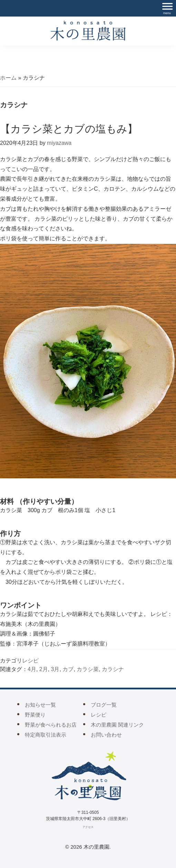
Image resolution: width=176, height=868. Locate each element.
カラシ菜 (88, 669)
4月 (32, 669)
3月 (55, 669)
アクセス (88, 827)
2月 (44, 669)
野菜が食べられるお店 (51, 725)
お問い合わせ (106, 735)
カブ (68, 669)
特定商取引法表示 (46, 735)
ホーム (8, 78)
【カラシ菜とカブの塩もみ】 (69, 129)
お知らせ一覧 (40, 705)
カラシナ (113, 669)
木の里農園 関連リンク (117, 725)
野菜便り (35, 715)
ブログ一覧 (104, 705)
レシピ (30, 661)
